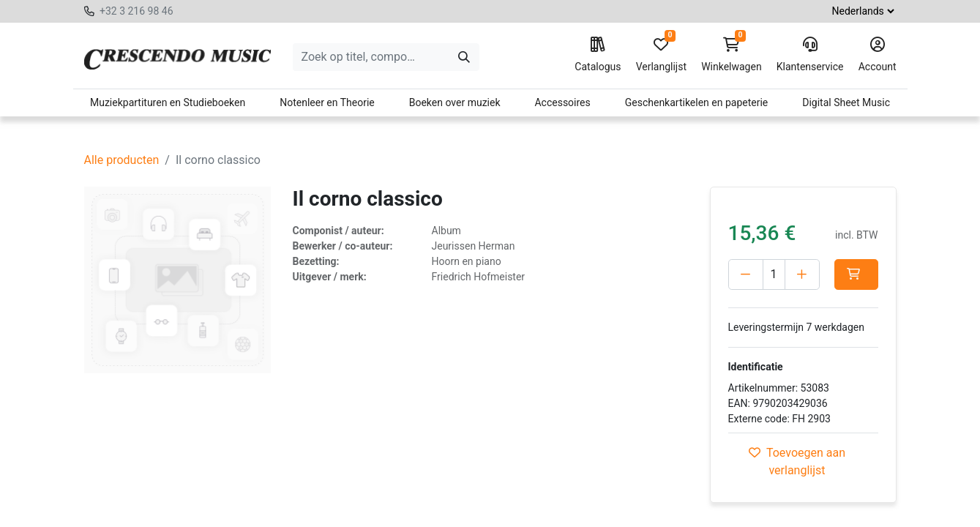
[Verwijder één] (746, 274)
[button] (856, 274)
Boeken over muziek (455, 102)
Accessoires (562, 102)
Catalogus (598, 55)
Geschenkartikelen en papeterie (697, 102)
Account (878, 55)
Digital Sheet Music (846, 102)
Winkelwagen (732, 55)
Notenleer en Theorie (327, 102)
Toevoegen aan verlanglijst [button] (797, 461)
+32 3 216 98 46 (136, 11)
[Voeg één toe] (802, 274)
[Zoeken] (464, 57)
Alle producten (122, 160)
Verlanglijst (661, 55)
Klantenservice (810, 55)
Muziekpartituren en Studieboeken (168, 102)
